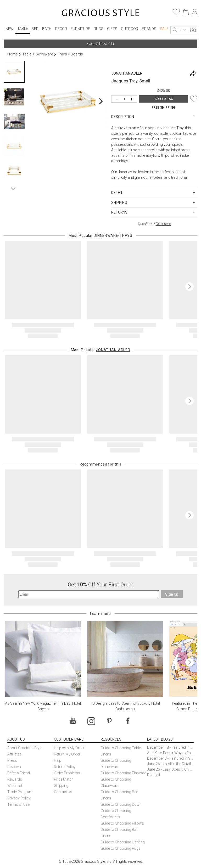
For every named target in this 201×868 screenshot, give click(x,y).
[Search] (175, 30)
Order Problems (67, 773)
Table (23, 29)
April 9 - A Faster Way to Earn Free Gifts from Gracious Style (170, 753)
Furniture (80, 29)
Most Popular (100, 236)
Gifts (112, 29)
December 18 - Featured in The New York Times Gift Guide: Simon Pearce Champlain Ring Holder (170, 747)
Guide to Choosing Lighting (123, 842)
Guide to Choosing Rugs (121, 848)
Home (12, 54)
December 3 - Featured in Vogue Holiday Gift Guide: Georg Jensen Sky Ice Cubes (170, 758)
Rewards (15, 779)
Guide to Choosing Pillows (123, 823)
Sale (164, 29)
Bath (47, 29)
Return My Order (67, 754)
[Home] (101, 14)
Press (12, 760)
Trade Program (20, 792)
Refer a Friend (19, 773)
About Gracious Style (25, 748)
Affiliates (14, 754)
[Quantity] (125, 99)
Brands (149, 29)
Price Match (64, 779)
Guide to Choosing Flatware (123, 773)
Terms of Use (18, 804)
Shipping (61, 786)
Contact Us (63, 792)
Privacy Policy (19, 798)
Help (58, 760)
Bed (35, 29)
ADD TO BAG (164, 99)
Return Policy (65, 767)
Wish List (15, 786)
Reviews (14, 767)
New (10, 29)
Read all (153, 775)
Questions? (154, 224)
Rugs (99, 29)
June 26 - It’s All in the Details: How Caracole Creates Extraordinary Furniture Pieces (170, 764)
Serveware (44, 54)
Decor (61, 29)
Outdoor (130, 29)
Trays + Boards (70, 54)
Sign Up (172, 594)
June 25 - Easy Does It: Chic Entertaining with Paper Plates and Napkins (170, 769)
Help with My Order (69, 748)
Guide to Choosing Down (121, 804)
